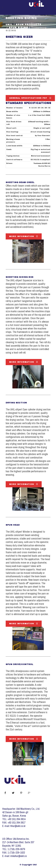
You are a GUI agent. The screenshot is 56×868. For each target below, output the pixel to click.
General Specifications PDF (30, 98)
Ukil (9, 25)
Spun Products (29, 25)
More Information (24, 236)
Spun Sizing (18, 27)
